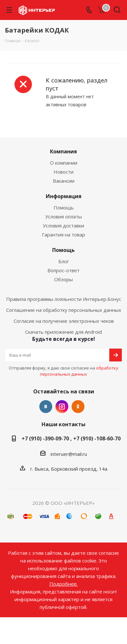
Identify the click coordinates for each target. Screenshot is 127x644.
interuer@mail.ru (69, 454)
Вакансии (64, 181)
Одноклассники (78, 407)
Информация (64, 196)
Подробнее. (64, 584)
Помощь (64, 207)
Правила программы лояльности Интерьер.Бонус (64, 299)
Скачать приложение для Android (64, 332)
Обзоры (64, 279)
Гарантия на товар (64, 235)
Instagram (62, 407)
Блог (64, 261)
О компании (64, 163)
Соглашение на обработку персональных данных (64, 310)
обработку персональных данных (79, 371)
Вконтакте (46, 407)
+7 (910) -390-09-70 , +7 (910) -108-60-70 (71, 438)
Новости (64, 172)
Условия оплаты (64, 216)
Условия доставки (64, 226)
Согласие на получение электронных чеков (64, 321)
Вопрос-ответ (64, 270)
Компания (64, 151)
